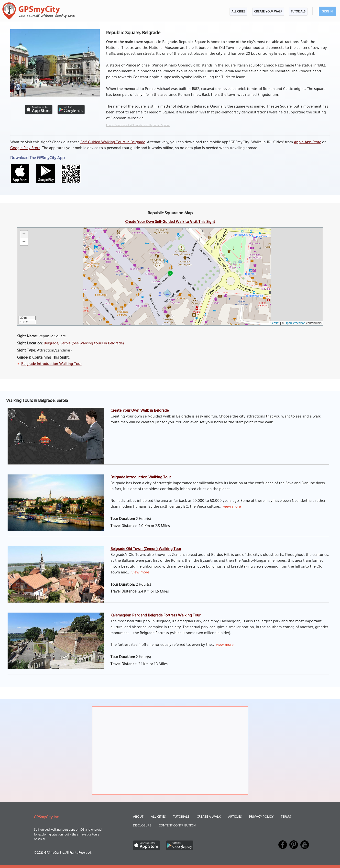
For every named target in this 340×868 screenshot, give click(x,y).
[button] (24, 234)
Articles (235, 817)
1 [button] (170, 273)
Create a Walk (209, 817)
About (138, 817)
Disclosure (142, 826)
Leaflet (275, 323)
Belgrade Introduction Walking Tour (51, 364)
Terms (286, 817)
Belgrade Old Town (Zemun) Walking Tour (146, 549)
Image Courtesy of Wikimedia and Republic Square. (138, 125)
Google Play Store (25, 148)
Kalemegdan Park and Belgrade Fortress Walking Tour (155, 615)
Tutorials (298, 12)
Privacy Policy (261, 817)
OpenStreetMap (295, 323)
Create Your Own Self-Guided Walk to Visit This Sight (170, 222)
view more (232, 507)
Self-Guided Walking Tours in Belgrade (113, 142)
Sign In (327, 12)
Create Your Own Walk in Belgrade (140, 411)
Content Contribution (177, 826)
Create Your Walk (268, 12)
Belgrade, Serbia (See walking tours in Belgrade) (84, 343)
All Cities (238, 12)
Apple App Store (307, 142)
